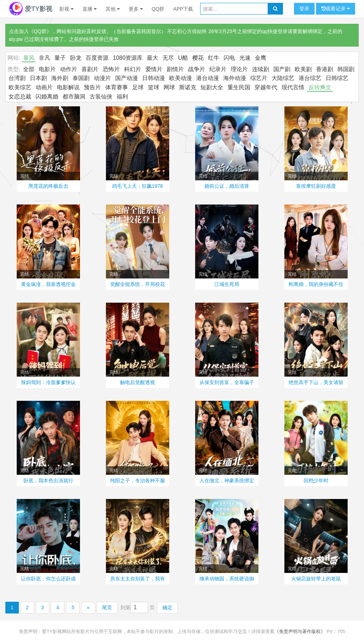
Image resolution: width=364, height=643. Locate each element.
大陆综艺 (283, 78)
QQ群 (158, 9)
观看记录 (336, 9)
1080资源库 (128, 58)
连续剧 (261, 69)
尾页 (107, 607)
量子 (60, 58)
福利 (122, 97)
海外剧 (60, 78)
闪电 (229, 58)
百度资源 (97, 58)
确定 (167, 607)
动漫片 (102, 78)
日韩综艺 (337, 78)
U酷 (183, 58)
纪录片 (218, 69)
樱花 (198, 58)
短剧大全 (212, 87)
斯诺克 (188, 87)
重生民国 (239, 87)
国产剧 (282, 69)
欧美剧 (303, 69)
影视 (66, 9)
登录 (304, 9)
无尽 (168, 58)
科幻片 (133, 69)
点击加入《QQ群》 (30, 31)
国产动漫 (127, 78)
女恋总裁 (20, 97)
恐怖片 (111, 69)
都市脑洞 (74, 97)
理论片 (239, 69)
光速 (245, 58)
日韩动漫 (154, 78)
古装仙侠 (101, 97)
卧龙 (76, 58)
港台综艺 (310, 78)
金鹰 (261, 58)
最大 (152, 58)
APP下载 (183, 9)
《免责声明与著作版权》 (300, 631)
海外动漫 (235, 78)
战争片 (197, 69)
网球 (169, 87)
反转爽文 (320, 87)
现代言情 (293, 87)
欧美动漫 (181, 78)
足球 (138, 87)
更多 (136, 9)
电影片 (47, 69)
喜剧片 (90, 69)
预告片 (92, 87)
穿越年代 (266, 87)
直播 (90, 9)
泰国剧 (81, 78)
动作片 (69, 69)
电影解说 (68, 87)
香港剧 (325, 69)
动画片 (44, 87)
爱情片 (154, 69)
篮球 (154, 87)
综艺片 (259, 78)
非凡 (44, 58)
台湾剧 (17, 78)
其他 (113, 9)
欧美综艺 (20, 87)
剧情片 (175, 69)
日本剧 (38, 78)
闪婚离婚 (47, 97)
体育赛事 (117, 87)
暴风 (29, 58)
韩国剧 (346, 69)
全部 (29, 69)
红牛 (214, 58)
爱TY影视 (31, 9)
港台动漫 (208, 78)
